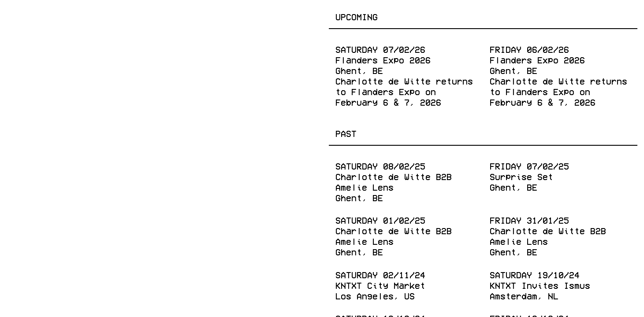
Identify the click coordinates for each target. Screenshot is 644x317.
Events (29, 16)
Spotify (290, 299)
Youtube (235, 299)
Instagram (98, 299)
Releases (85, 16)
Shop (253, 16)
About (295, 16)
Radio (210, 16)
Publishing (152, 16)
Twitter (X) (169, 299)
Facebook (34, 299)
